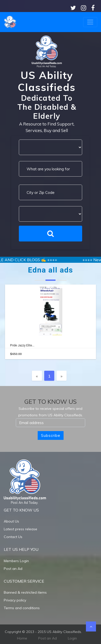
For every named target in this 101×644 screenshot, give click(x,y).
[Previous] (37, 376)
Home (22, 638)
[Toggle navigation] (90, 22)
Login (72, 638)
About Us (11, 521)
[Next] (62, 376)
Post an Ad (13, 569)
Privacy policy (15, 600)
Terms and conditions (22, 608)
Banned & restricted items (25, 592)
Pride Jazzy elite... (22, 345)
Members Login (16, 561)
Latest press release (20, 529)
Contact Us (13, 537)
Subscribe (51, 435)
